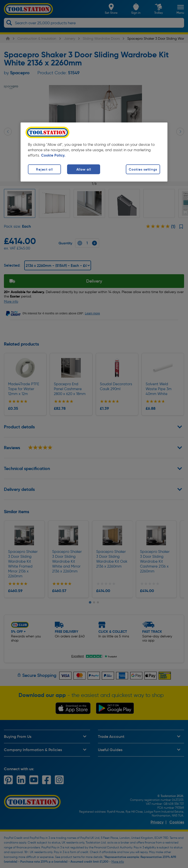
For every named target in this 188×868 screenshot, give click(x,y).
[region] (94, 152)
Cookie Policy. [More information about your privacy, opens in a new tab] (53, 155)
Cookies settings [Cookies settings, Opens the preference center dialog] (143, 169)
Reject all (44, 169)
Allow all (84, 169)
